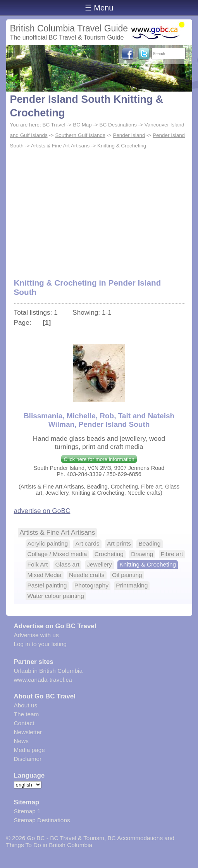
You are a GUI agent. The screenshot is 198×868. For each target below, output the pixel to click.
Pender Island (129, 135)
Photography (91, 585)
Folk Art (38, 564)
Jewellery (99, 564)
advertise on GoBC (42, 511)
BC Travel (54, 125)
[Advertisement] (99, 210)
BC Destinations (118, 125)
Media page (29, 750)
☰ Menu (99, 8)
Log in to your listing (40, 644)
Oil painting (127, 575)
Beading (149, 543)
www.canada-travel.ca (43, 680)
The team (27, 714)
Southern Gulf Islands (80, 135)
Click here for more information (99, 459)
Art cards (87, 543)
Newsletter (28, 732)
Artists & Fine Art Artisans (60, 146)
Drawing (142, 554)
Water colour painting (56, 596)
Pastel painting (47, 585)
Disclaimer (28, 759)
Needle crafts (87, 575)
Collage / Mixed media (57, 554)
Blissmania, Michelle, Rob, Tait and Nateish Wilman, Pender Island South (99, 420)
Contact (24, 723)
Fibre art (172, 554)
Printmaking (132, 585)
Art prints (119, 543)
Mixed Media (45, 575)
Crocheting (109, 554)
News (21, 741)
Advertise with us (36, 635)
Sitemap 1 (27, 811)
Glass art (67, 564)
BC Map (82, 125)
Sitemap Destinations (42, 820)
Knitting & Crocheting (122, 146)
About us (26, 705)
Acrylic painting (48, 543)
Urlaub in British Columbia (48, 671)
